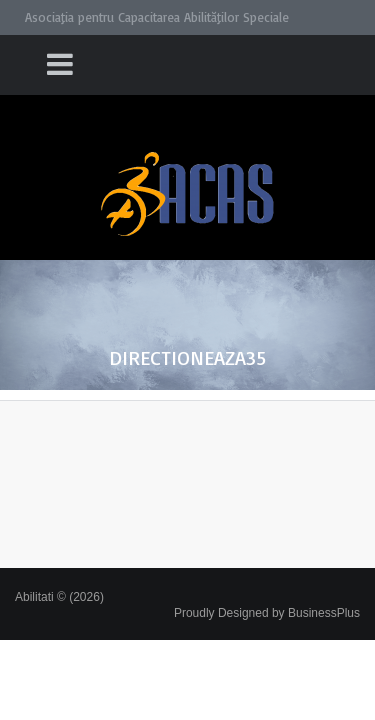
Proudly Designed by (267, 613)
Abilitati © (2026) (59, 597)
